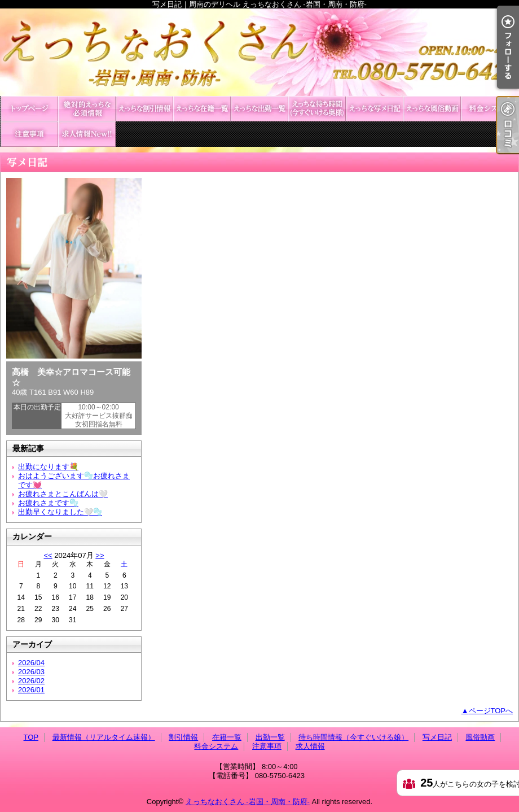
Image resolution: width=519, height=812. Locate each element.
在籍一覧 (202, 109)
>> (100, 555)
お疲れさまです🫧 (48, 503)
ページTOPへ (491, 711)
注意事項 (29, 134)
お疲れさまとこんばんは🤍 (63, 494)
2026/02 (31, 681)
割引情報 (144, 109)
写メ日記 (375, 109)
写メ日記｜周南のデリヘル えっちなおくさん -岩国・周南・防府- (259, 52)
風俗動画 (432, 109)
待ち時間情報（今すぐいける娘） (317, 109)
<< (48, 555)
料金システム (490, 109)
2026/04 (31, 663)
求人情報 (87, 134)
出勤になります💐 (48, 467)
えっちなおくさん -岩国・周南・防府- (248, 802)
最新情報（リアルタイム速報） (87, 109)
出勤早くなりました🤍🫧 (60, 512)
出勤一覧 (259, 109)
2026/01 (31, 690)
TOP (29, 109)
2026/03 (31, 672)
